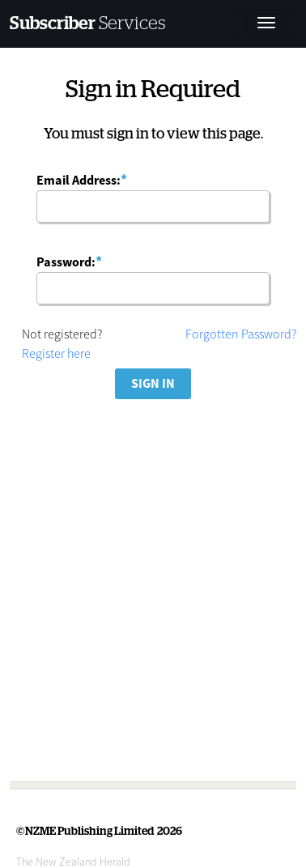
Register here (56, 353)
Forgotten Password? (241, 334)
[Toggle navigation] (266, 24)
